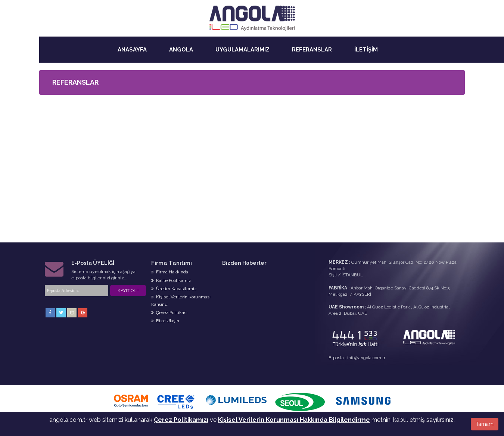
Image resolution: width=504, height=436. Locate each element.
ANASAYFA (132, 50)
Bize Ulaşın (165, 321)
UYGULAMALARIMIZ (242, 50)
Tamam (485, 424)
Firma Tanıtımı (172, 263)
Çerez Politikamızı (181, 420)
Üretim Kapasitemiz (174, 289)
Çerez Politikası (169, 313)
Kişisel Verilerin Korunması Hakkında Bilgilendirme (294, 420)
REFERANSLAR (312, 50)
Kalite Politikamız (171, 280)
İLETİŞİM (366, 50)
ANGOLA (181, 50)
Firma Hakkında (170, 272)
